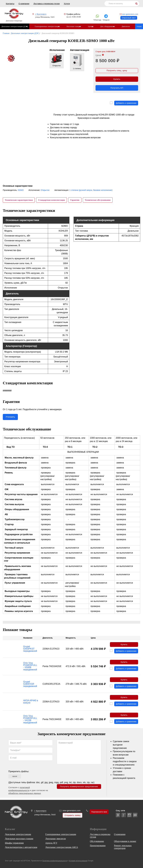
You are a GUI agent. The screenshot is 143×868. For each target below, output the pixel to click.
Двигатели (128, 26)
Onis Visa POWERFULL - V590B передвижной (30, 668)
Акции (139, 26)
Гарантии (76, 200)
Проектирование (98, 846)
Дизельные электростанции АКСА (62, 847)
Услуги (67, 4)
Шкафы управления (14, 843)
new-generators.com (130, 14)
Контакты (10, 4)
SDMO (21, 190)
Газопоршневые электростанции (48, 26)
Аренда (92, 26)
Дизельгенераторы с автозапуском (21, 847)
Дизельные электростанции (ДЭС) (15, 26)
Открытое (45, 190)
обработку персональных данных (25, 795)
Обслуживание (97, 841)
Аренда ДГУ (51, 843)
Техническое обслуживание (99, 200)
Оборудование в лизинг (125, 841)
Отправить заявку (72, 815)
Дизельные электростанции (18, 834)
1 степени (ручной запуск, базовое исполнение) (91, 190)
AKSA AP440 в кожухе (31, 703)
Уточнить (10, 418)
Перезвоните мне (99, 812)
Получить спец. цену (117, 71)
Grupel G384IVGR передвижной (30, 685)
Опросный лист (129, 18)
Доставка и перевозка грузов (47, 4)
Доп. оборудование (109, 26)
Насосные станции (75, 26)
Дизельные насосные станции (19, 839)
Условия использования (78, 861)
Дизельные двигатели (56, 839)
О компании (24, 4)
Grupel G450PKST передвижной (30, 650)
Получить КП (117, 89)
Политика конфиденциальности (55, 861)
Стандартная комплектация (52, 200)
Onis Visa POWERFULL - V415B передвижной (30, 721)
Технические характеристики (19, 200)
